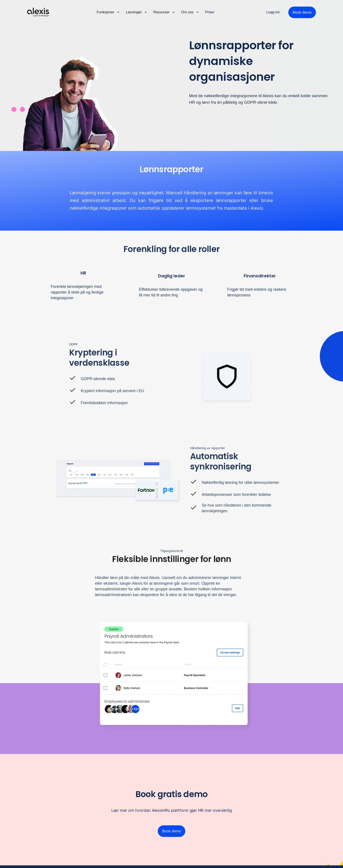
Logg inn (273, 12)
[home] (38, 12)
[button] (108, 12)
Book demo (302, 12)
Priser (210, 12)
